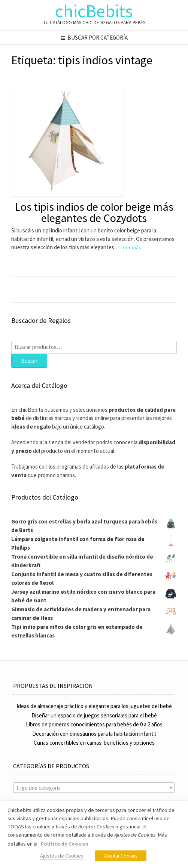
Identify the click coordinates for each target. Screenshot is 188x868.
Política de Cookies (64, 844)
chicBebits (94, 11)
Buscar (29, 361)
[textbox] (94, 788)
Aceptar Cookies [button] (121, 856)
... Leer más (129, 247)
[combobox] (94, 788)
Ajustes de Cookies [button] (62, 856)
